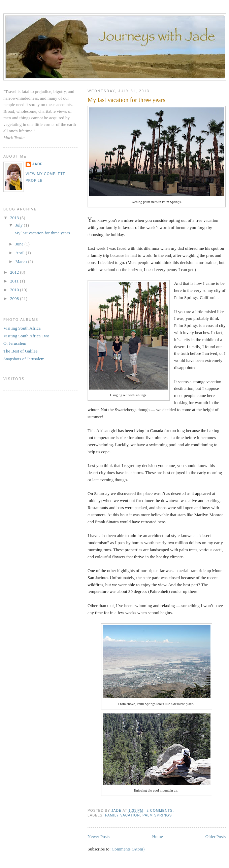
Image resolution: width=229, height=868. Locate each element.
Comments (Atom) (128, 849)
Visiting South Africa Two (26, 336)
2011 (15, 281)
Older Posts (216, 837)
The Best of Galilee (20, 351)
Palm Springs (157, 815)
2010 (15, 290)
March (22, 261)
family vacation (122, 815)
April (21, 253)
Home (158, 837)
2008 (15, 298)
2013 (15, 218)
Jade (38, 164)
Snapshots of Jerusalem (24, 359)
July (20, 225)
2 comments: (161, 811)
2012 (15, 272)
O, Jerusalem (15, 343)
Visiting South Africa (22, 328)
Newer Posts (99, 837)
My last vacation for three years (126, 100)
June (20, 244)
